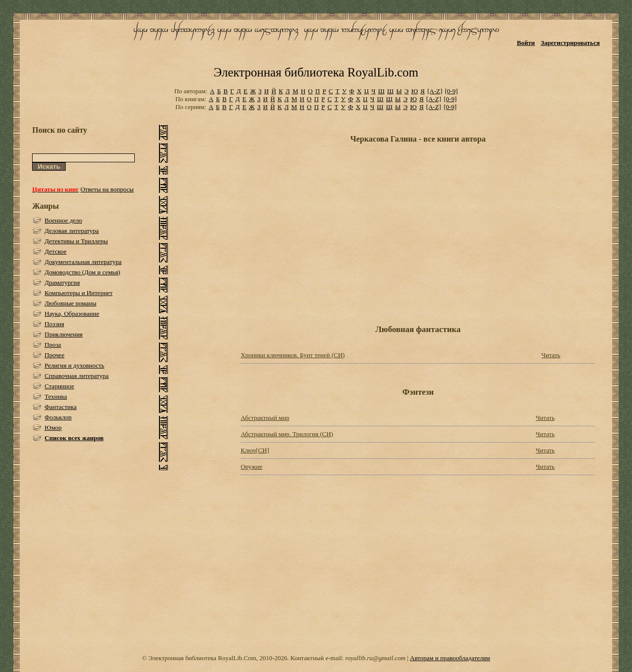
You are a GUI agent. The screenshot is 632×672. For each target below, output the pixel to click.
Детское (56, 251)
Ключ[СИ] (255, 450)
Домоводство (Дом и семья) (82, 272)
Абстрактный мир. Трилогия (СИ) (287, 434)
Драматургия (62, 282)
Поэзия (54, 324)
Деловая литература (72, 231)
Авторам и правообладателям (450, 658)
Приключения (63, 334)
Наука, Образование (72, 314)
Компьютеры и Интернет (79, 293)
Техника (56, 396)
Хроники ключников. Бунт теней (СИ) (293, 355)
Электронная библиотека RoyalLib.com (316, 72)
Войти (526, 43)
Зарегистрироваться (570, 43)
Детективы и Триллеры (76, 241)
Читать (551, 355)
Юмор (53, 428)
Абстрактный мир (265, 418)
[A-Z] (434, 91)
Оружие (251, 467)
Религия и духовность (74, 365)
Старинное (59, 386)
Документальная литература (83, 262)
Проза (53, 345)
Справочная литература (77, 376)
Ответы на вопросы (107, 189)
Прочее (54, 355)
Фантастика (60, 407)
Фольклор (58, 417)
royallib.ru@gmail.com (375, 658)
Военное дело (63, 220)
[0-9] (451, 91)
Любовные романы (70, 303)
